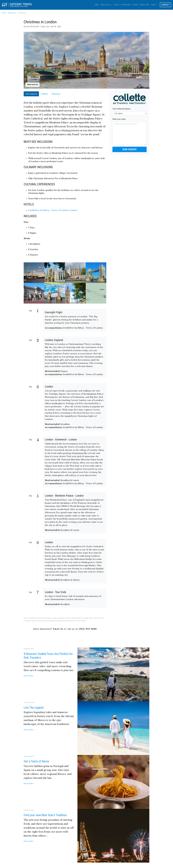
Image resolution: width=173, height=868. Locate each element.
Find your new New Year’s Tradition (45, 815)
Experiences (12, 13)
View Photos (32, 85)
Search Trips (145, 5)
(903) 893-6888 (88, 629)
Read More (28, 676)
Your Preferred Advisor (121, 109)
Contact (166, 5)
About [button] (153, 5)
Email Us (58, 629)
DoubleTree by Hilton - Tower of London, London (53, 210)
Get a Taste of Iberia (36, 761)
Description (31, 94)
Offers (117, 5)
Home (97, 5)
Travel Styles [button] (105, 5)
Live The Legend (34, 708)
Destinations (126, 5)
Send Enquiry (130, 149)
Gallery (44, 94)
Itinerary (56, 94)
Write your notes (119, 119)
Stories (135, 5)
